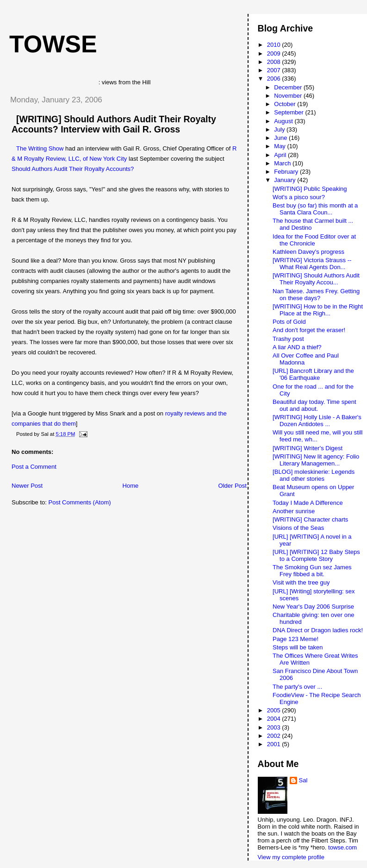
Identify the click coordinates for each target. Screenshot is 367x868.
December (289, 87)
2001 (275, 744)
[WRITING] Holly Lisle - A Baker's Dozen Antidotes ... (317, 421)
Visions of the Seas (298, 528)
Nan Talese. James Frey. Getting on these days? (316, 295)
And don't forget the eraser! (309, 330)
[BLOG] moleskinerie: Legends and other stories (314, 475)
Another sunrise (294, 511)
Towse (53, 44)
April (281, 155)
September (289, 112)
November (289, 96)
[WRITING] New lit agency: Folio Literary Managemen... (316, 460)
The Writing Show (40, 148)
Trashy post (288, 339)
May (280, 146)
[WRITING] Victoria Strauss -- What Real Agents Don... (312, 264)
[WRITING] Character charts (310, 519)
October (286, 104)
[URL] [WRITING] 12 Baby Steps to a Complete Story (316, 555)
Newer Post (27, 486)
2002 (275, 736)
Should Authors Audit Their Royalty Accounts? (73, 169)
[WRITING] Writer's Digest (308, 448)
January (286, 180)
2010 (275, 45)
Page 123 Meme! (295, 639)
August (284, 121)
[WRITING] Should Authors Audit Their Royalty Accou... (316, 279)
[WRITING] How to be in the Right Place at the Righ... (318, 310)
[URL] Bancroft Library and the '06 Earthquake (313, 374)
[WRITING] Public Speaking (310, 189)
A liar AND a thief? (297, 347)
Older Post (233, 486)
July (280, 129)
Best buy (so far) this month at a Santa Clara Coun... (315, 209)
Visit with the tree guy (301, 582)
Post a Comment (34, 467)
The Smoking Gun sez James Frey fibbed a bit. (312, 571)
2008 (275, 62)
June (281, 138)
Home (131, 486)
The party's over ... (297, 687)
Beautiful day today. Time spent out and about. (314, 405)
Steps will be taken (298, 647)
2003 (275, 727)
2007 (275, 70)
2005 (275, 710)
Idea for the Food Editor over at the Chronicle (314, 240)
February (287, 172)
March (283, 163)
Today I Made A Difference (308, 503)
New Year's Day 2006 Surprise (313, 607)
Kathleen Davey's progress (308, 252)
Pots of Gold (289, 322)
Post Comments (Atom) (80, 502)
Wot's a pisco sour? (299, 197)
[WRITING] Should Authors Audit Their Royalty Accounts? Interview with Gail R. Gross (114, 124)
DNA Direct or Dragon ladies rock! (318, 630)
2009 (275, 53)
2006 (275, 79)
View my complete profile (291, 857)
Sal (303, 780)
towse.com (342, 847)
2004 (275, 719)
